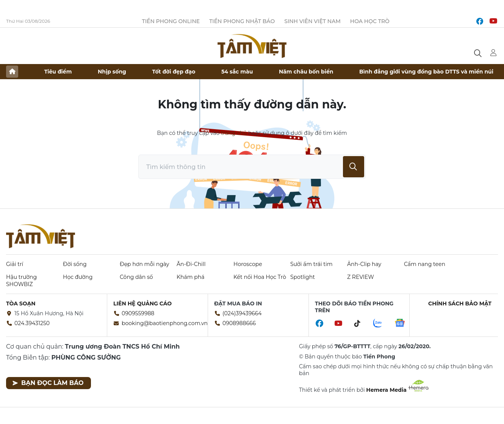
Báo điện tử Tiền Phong (252, 46)
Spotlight (303, 277)
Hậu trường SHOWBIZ (21, 280)
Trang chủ (12, 72)
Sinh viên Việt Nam (312, 21)
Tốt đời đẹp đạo (174, 72)
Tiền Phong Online (171, 21)
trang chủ (234, 133)
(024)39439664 (242, 313)
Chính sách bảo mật (460, 304)
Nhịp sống (112, 72)
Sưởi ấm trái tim (311, 264)
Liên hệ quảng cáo (142, 304)
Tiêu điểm (58, 72)
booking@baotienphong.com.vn (165, 323)
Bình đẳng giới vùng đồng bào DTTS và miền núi (426, 72)
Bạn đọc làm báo (48, 383)
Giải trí (15, 264)
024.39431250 (32, 323)
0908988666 (239, 323)
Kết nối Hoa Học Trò (260, 277)
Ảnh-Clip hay (364, 264)
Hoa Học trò (370, 21)
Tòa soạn (21, 304)
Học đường (78, 277)
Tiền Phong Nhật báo (242, 21)
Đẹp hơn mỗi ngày (144, 264)
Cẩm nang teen (425, 264)
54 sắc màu (237, 72)
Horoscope (248, 264)
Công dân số (136, 277)
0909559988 (138, 313)
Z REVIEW (361, 277)
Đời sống (75, 264)
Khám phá (190, 277)
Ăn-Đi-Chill (191, 264)
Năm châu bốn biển (306, 72)
